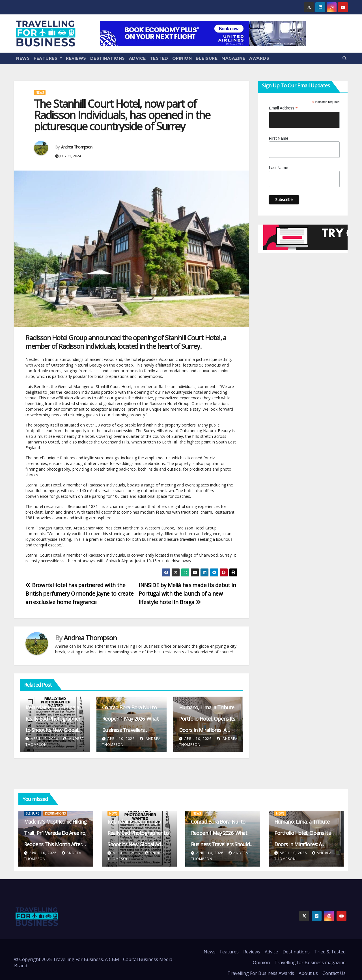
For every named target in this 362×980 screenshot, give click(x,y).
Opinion (182, 58)
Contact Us (334, 973)
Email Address (283, 108)
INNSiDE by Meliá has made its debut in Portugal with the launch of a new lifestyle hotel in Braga (187, 594)
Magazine (233, 58)
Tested (159, 58)
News (23, 58)
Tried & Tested (330, 952)
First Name (279, 138)
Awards (259, 58)
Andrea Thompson (77, 147)
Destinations (108, 58)
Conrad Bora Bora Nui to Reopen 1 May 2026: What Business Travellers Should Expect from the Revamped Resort (130, 730)
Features (48, 58)
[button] (344, 58)
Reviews (76, 58)
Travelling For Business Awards (261, 973)
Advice (137, 58)
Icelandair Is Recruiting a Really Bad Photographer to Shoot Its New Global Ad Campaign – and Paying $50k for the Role (55, 730)
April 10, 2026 (44, 739)
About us (308, 973)
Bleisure (207, 58)
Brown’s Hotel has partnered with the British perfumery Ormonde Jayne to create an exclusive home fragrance (79, 594)
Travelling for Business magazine (310, 962)
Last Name (279, 168)
